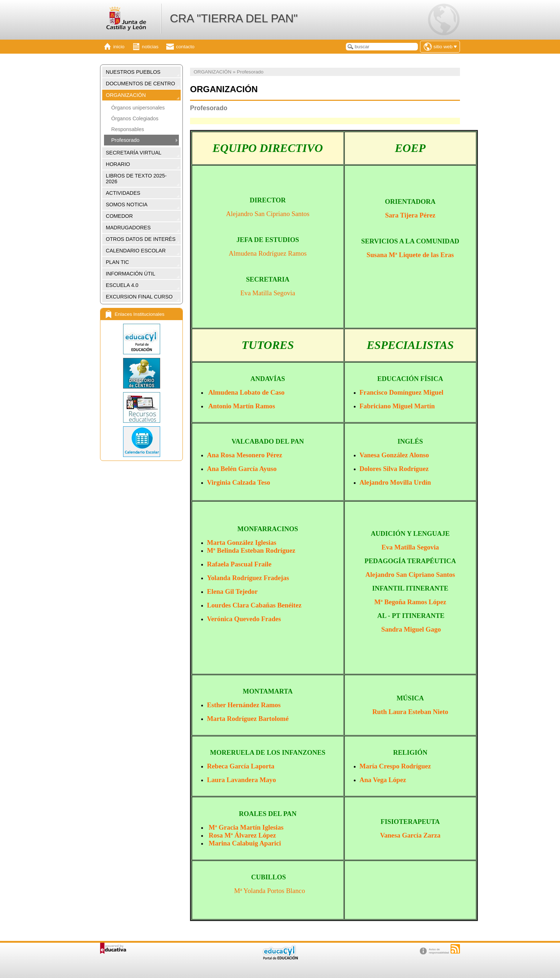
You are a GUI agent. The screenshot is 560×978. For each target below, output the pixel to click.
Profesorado (125, 140)
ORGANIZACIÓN (126, 95)
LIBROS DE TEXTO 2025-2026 (136, 179)
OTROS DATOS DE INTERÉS (141, 239)
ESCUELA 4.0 (122, 285)
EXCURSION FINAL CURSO (139, 297)
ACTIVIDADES (123, 193)
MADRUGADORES (128, 228)
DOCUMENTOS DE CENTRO (140, 84)
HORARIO (118, 164)
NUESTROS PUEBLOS (133, 72)
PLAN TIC (118, 262)
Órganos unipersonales (138, 108)
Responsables (128, 129)
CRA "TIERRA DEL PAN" (234, 18)
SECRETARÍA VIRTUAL (134, 153)
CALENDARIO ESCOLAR (136, 251)
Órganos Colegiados (135, 118)
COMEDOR (119, 216)
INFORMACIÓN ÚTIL (131, 274)
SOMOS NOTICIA (127, 205)
